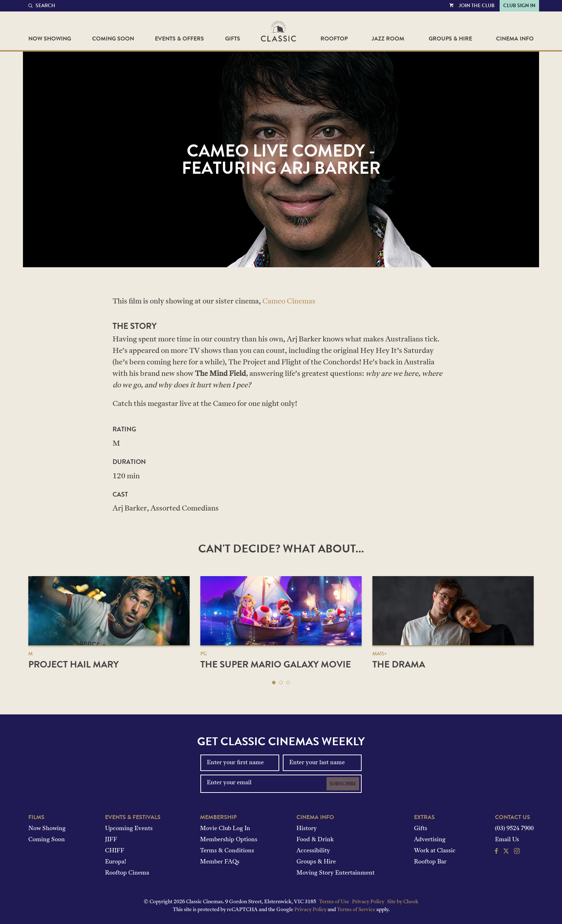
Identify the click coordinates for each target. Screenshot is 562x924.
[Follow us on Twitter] (506, 852)
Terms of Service (356, 910)
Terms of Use (334, 902)
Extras (424, 817)
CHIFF (115, 851)
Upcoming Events (129, 829)
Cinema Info (515, 39)
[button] (274, 683)
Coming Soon (113, 39)
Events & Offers (179, 39)
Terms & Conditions (227, 851)
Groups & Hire (450, 39)
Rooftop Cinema (127, 873)
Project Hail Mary (73, 664)
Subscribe (343, 784)
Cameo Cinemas (289, 302)
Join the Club (477, 6)
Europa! (116, 862)
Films (36, 817)
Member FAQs (220, 862)
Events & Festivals (133, 817)
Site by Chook (403, 902)
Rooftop (334, 39)
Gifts (233, 39)
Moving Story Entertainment (335, 873)
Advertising (430, 840)
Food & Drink (315, 840)
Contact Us (513, 817)
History (307, 829)
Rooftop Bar (430, 862)
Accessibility (313, 851)
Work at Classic (435, 851)
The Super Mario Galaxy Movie (276, 664)
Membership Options (229, 840)
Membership (218, 817)
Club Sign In (519, 6)
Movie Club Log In (225, 829)
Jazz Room (388, 39)
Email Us (507, 840)
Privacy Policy (368, 902)
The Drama (399, 664)
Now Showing (50, 39)
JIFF (111, 840)
